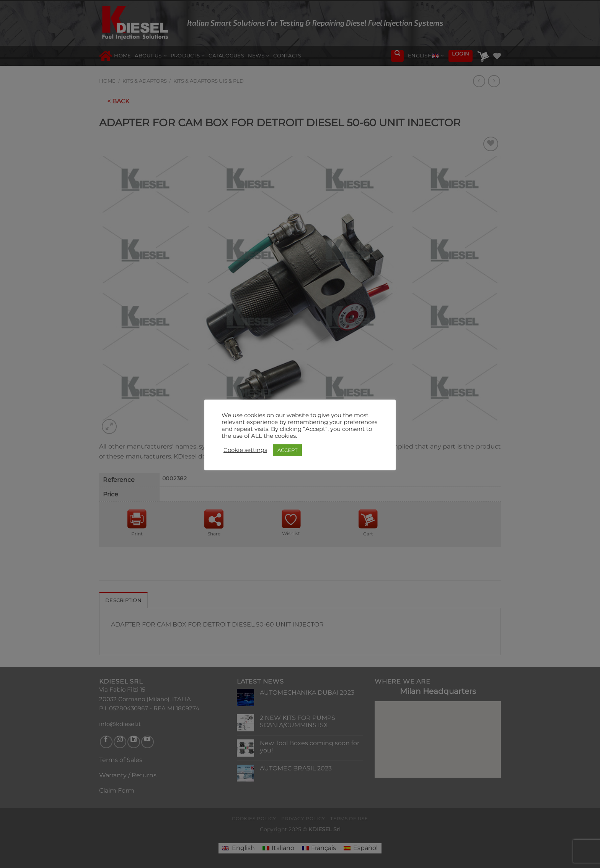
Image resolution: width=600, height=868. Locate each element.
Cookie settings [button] (245, 450)
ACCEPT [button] (287, 450)
